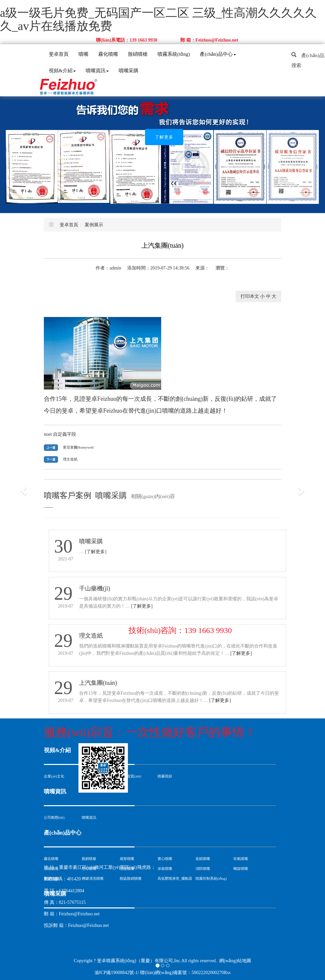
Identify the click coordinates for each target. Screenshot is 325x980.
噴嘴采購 (129, 71)
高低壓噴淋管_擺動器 (175, 878)
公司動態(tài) (54, 817)
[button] (24, 490)
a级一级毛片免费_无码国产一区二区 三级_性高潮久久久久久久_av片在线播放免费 (158, 19)
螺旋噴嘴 (241, 869)
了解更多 (164, 137)
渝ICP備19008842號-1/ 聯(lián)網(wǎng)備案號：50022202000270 (159, 973)
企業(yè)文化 (54, 776)
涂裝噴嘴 (165, 869)
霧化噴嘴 (108, 54)
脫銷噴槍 (89, 859)
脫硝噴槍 (138, 54)
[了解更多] (96, 552)
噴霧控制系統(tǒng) (211, 878)
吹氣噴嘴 (241, 859)
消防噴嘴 (203, 869)
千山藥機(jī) (95, 588)
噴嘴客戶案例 (68, 495)
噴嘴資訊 (97, 71)
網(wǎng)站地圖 (235, 961)
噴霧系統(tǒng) (174, 54)
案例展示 (94, 225)
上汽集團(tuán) (98, 683)
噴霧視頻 (165, 776)
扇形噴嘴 (127, 859)
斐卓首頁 (59, 54)
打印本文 (250, 296)
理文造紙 (70, 459)
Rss (227, 973)
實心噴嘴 (165, 859)
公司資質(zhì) (130, 776)
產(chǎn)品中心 (218, 54)
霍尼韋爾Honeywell (78, 447)
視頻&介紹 (62, 71)
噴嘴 (83, 54)
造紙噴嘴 (203, 859)
